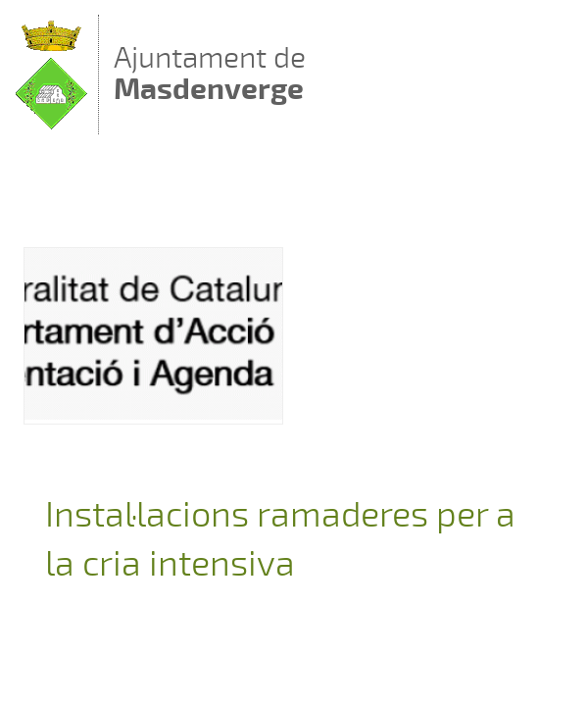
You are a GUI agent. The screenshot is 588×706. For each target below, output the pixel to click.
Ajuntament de (210, 73)
